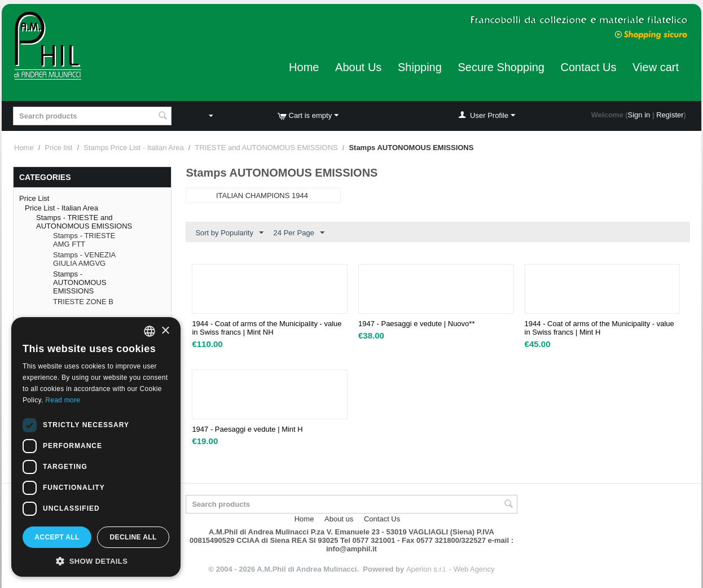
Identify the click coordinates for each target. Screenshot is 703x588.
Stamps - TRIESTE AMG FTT (84, 240)
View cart (656, 67)
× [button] (165, 331)
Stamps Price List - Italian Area (134, 148)
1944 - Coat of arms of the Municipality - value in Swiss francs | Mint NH (267, 328)
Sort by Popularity (229, 233)
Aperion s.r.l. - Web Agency (451, 569)
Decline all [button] (133, 537)
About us (339, 519)
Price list (58, 148)
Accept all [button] (57, 537)
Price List (34, 198)
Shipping (420, 67)
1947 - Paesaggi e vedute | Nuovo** (416, 324)
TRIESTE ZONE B (83, 302)
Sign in (639, 115)
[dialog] (96, 447)
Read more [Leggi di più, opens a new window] (63, 400)
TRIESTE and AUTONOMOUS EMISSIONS (266, 148)
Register (670, 115)
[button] (96, 560)
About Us (358, 67)
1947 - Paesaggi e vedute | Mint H (247, 429)
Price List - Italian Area (61, 208)
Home (304, 67)
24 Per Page (299, 233)
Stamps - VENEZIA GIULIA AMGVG (84, 259)
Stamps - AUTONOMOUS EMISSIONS (80, 282)
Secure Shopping (501, 67)
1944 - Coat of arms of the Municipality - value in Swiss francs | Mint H (599, 328)
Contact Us (589, 67)
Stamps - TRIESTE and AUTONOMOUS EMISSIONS (84, 222)
